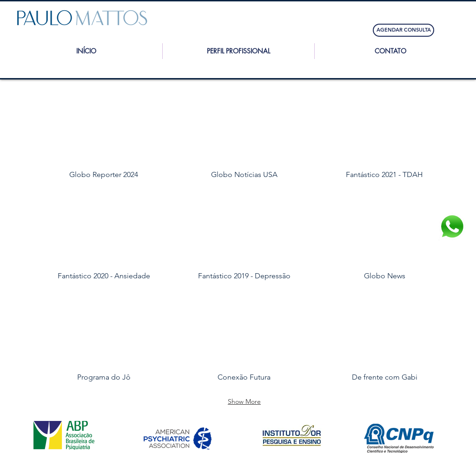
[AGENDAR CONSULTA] (403, 30)
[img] (244, 140)
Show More (244, 401)
